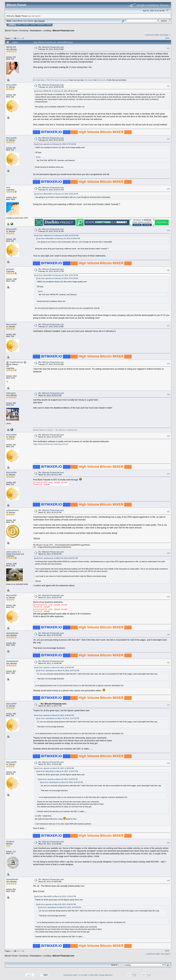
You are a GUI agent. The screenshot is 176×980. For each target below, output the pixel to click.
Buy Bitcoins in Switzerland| (66, 430)
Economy (24, 31)
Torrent (41, 21)
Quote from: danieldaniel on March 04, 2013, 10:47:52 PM (57, 671)
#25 (168, 230)
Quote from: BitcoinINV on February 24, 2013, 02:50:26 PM (56, 194)
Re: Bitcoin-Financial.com (51, 47)
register (37, 16)
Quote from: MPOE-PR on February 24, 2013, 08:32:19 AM (56, 91)
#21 (168, 48)
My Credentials (39, 80)
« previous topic (152, 35)
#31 (168, 474)
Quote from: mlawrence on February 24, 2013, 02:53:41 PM (56, 235)
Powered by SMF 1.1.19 (73, 975)
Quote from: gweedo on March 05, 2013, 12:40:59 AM (54, 768)
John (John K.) (13, 552)
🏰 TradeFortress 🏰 (16, 362)
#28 (168, 364)
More (49, 25)
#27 (168, 326)
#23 (168, 139)
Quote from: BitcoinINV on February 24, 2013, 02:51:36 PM (56, 275)
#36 (168, 663)
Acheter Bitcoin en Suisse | (44, 430)
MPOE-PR (11, 47)
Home (12, 25)
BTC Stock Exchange (57, 80)
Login (33, 25)
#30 (168, 436)
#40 (168, 881)
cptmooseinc (13, 510)
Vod (8, 188)
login (30, 16)
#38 (168, 763)
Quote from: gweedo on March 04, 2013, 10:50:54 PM (54, 668)
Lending (47, 31)
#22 (168, 86)
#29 (168, 394)
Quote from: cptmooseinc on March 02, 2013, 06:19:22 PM (56, 558)
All (23, 38)
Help (19, 25)
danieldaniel (12, 633)
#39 (168, 843)
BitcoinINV (11, 85)
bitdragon (11, 393)
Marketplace (36, 31)
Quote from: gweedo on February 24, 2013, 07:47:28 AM (55, 144)
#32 (168, 512)
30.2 (36, 21)
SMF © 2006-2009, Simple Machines (98, 975)
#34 (168, 597)
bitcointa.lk (101, 80)
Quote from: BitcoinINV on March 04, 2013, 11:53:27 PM (57, 771)
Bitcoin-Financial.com (63, 31)
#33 (168, 553)
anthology (88, 80)
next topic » (165, 35)
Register (41, 25)
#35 (168, 634)
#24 (168, 189)
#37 (168, 705)
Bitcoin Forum (11, 31)
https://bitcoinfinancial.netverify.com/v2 (51, 444)
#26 (168, 270)
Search (26, 25)
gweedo (10, 269)
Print (167, 38)
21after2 (10, 842)
